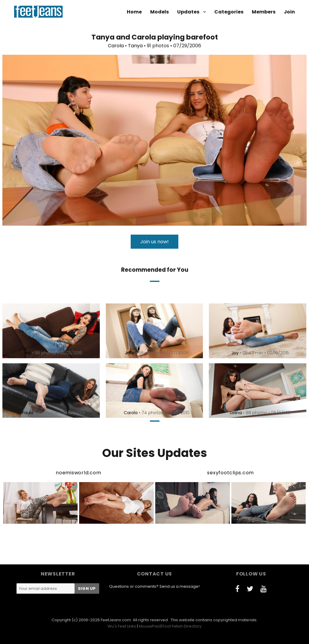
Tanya (135, 46)
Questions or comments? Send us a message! (154, 586)
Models (159, 12)
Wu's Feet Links (122, 626)
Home (134, 12)
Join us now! (154, 242)
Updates (188, 12)
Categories (229, 12)
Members (264, 12)
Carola (116, 46)
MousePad (149, 626)
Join (289, 12)
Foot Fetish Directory (182, 626)
